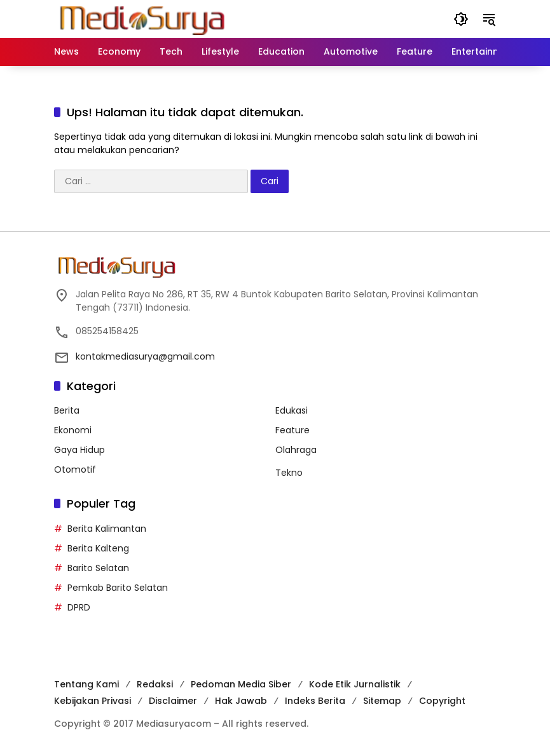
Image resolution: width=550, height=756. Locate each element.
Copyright (442, 701)
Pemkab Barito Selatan (118, 588)
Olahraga (296, 450)
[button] (461, 19)
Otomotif (75, 469)
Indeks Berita (315, 701)
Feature (292, 430)
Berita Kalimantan (107, 529)
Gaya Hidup (79, 450)
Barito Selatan (98, 568)
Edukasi (292, 410)
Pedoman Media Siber (241, 684)
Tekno (289, 473)
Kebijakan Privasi (93, 701)
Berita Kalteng (98, 548)
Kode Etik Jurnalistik (355, 684)
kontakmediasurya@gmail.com (145, 356)
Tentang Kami (86, 684)
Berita (67, 410)
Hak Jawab (241, 701)
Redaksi (155, 684)
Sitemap (382, 701)
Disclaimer (173, 701)
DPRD (79, 607)
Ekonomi (73, 430)
